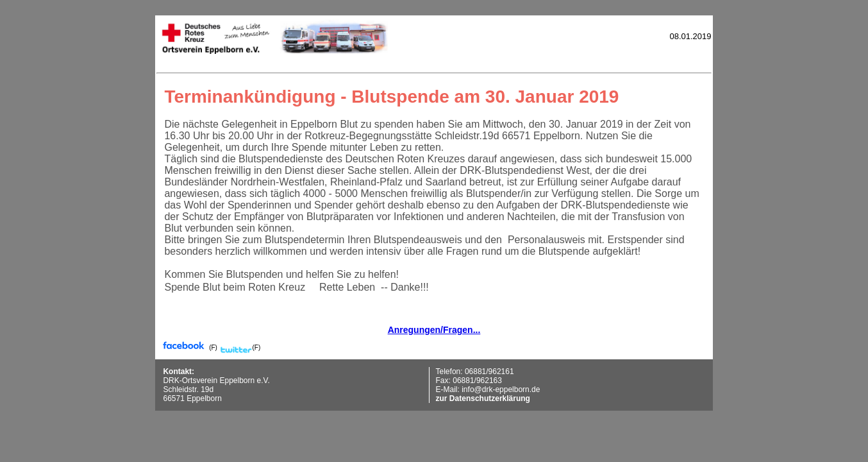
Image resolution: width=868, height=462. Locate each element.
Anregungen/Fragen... (434, 330)
